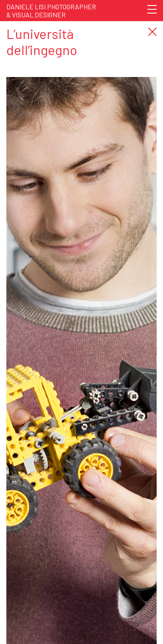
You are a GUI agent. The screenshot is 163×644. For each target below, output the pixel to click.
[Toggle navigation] (152, 9)
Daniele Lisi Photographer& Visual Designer (51, 11)
